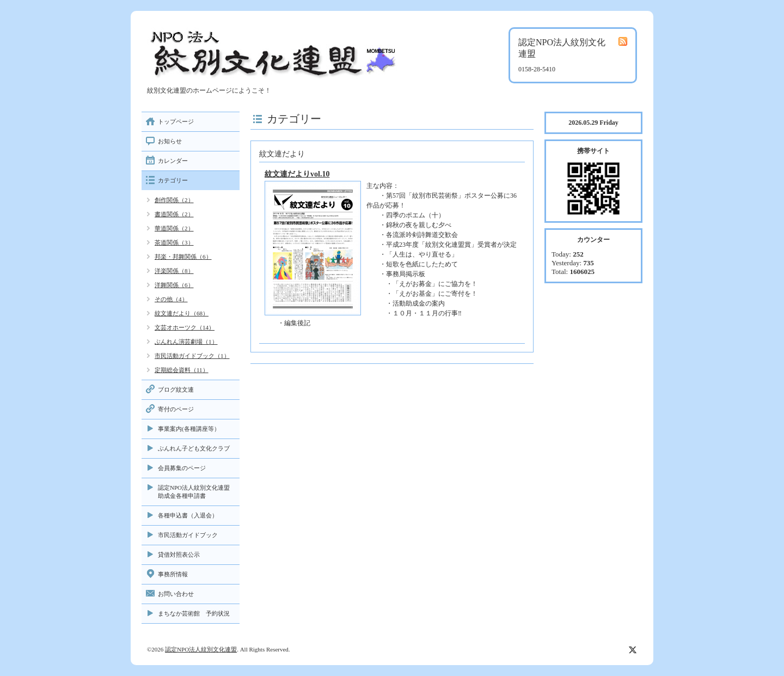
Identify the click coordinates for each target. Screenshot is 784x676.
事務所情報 (173, 574)
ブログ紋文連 (176, 389)
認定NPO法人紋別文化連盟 (201, 649)
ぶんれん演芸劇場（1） (186, 342)
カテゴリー (173, 180)
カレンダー (173, 161)
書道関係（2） (174, 214)
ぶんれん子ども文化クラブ (194, 448)
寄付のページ (176, 409)
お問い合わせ (176, 594)
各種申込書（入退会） (188, 515)
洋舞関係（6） (174, 285)
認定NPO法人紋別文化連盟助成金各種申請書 (194, 492)
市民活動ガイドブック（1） (192, 356)
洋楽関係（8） (174, 271)
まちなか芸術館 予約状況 (194, 613)
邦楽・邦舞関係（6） (183, 257)
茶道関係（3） (174, 242)
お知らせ (170, 141)
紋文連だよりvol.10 (297, 174)
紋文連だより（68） (182, 313)
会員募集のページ (182, 468)
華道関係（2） (174, 228)
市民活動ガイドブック (188, 535)
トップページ (176, 121)
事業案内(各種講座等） (189, 429)
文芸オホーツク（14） (185, 327)
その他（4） (171, 299)
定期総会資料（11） (182, 370)
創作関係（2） (174, 200)
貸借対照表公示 (179, 555)
